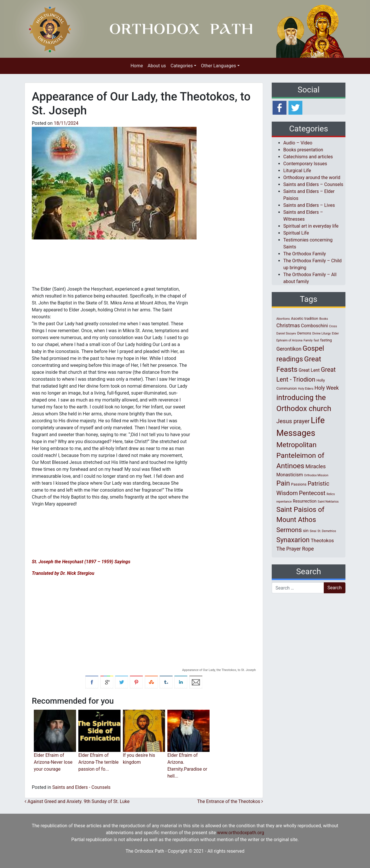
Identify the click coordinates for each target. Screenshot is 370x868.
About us (157, 66)
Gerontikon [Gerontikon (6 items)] (289, 349)
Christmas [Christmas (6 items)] (288, 325)
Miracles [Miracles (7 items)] (316, 466)
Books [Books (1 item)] (324, 319)
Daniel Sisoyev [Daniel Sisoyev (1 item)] (286, 333)
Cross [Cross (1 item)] (333, 326)
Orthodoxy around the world (312, 177)
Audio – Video (298, 143)
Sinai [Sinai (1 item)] (313, 531)
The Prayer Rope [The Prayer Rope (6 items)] (295, 549)
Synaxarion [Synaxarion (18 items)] (293, 540)
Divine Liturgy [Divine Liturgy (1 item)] (321, 333)
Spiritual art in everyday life (311, 226)
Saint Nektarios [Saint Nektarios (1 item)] (328, 502)
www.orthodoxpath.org (241, 833)
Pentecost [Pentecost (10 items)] (312, 493)
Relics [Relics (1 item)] (331, 494)
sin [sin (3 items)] (306, 531)
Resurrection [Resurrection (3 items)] (305, 501)
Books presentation (303, 150)
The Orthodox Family (305, 254)
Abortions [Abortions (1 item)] (283, 319)
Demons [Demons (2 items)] (304, 333)
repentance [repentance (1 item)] (284, 502)
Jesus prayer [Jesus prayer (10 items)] (293, 421)
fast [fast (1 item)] (316, 340)
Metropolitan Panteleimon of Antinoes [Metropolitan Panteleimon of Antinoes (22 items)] (300, 455)
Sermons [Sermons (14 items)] (289, 530)
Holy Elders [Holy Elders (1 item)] (306, 389)
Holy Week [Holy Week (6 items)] (327, 388)
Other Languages (218, 66)
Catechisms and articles (308, 157)
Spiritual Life (296, 233)
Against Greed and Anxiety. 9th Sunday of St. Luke (77, 801)
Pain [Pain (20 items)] (283, 483)
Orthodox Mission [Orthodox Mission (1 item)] (316, 475)
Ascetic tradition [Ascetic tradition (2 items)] (304, 318)
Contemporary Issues (305, 164)
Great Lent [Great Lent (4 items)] (309, 370)
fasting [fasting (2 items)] (326, 340)
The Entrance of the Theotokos (230, 801)
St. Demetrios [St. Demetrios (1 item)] (327, 531)
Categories (182, 66)
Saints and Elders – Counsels (313, 184)
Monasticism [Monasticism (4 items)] (290, 475)
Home (137, 66)
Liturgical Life (297, 171)
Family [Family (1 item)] (308, 340)
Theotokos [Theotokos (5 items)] (322, 540)
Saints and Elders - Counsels (82, 787)
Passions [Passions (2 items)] (299, 484)
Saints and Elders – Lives (309, 205)
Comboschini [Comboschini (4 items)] (314, 326)
